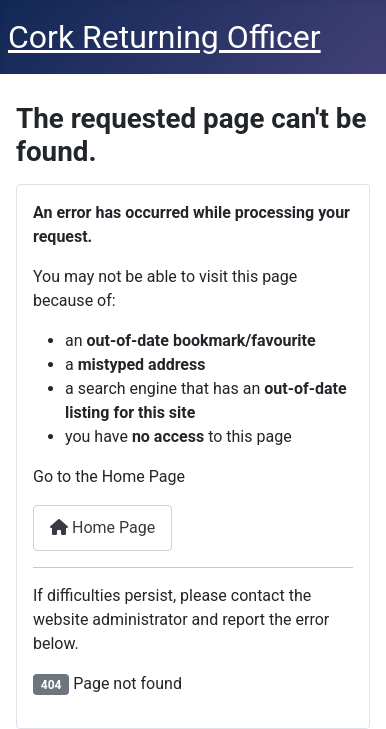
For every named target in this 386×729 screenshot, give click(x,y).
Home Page (102, 527)
